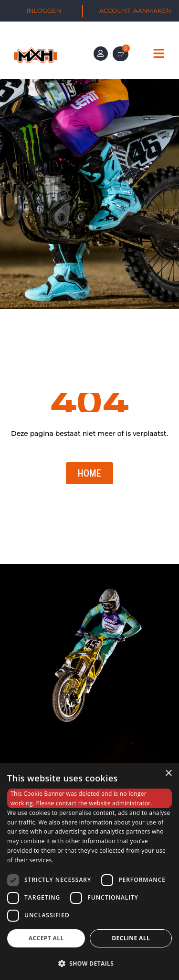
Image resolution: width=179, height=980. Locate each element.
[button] (89, 963)
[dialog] (89, 872)
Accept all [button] (46, 938)
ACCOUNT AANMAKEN (135, 11)
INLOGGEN (44, 11)
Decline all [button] (131, 938)
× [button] (168, 774)
